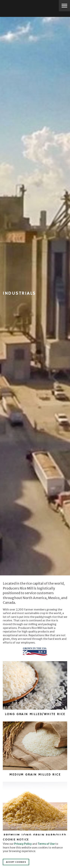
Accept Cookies (16, 862)
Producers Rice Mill (16, 6)
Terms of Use (46, 844)
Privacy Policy (23, 844)
